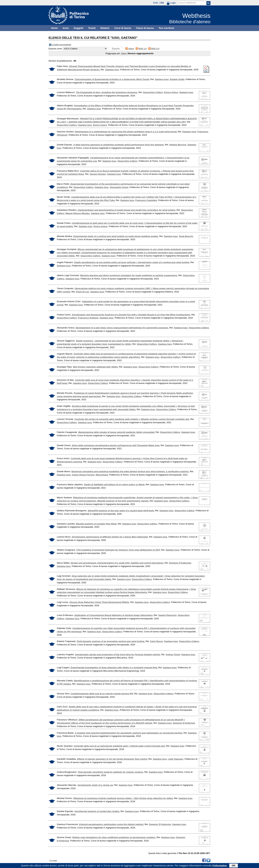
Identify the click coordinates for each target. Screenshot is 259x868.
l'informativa (220, 866)
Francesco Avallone (88, 318)
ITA (162, 3)
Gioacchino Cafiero (153, 92)
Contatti (53, 861)
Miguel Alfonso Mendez (78, 213)
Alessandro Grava (119, 187)
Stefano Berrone (178, 145)
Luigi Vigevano (176, 759)
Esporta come (55, 49)
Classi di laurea (145, 28)
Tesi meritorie (166, 28)
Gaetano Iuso (112, 70)
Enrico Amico (171, 92)
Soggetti (78, 28)
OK (234, 866)
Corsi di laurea (123, 28)
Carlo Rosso (156, 641)
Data (124, 53)
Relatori (105, 28)
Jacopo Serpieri (98, 174)
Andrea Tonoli (173, 655)
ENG (156, 3)
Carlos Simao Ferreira (83, 475)
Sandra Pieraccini (167, 615)
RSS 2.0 (155, 49)
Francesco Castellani (146, 200)
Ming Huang (102, 475)
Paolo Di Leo (83, 292)
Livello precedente (62, 45)
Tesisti (92, 28)
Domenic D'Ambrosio (180, 563)
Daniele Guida (177, 79)
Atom (131, 49)
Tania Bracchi (186, 236)
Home (54, 28)
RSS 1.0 (142, 49)
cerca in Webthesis (187, 3)
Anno (66, 28)
